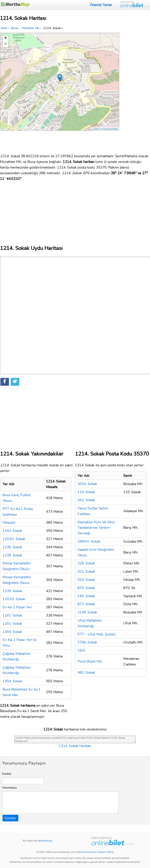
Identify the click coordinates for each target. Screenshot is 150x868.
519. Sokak (86, 580)
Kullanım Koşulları (87, 852)
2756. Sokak (87, 642)
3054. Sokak (87, 484)
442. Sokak (86, 500)
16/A (81, 650)
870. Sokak (86, 588)
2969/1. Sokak (89, 541)
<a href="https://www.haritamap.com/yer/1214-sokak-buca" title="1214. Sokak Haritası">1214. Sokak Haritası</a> (75, 739)
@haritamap (45, 841)
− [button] (6, 44)
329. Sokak (86, 563)
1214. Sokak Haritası (75, 746)
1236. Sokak (12, 547)
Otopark (9, 522)
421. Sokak (86, 571)
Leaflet (96, 129)
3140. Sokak (87, 612)
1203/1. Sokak (14, 539)
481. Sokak (86, 673)
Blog (111, 852)
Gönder (10, 818)
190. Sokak (86, 596)
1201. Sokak (12, 615)
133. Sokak (86, 492)
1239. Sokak (12, 555)
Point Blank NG (90, 661)
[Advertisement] (135, 91)
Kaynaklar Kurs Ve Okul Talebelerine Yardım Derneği (96, 528)
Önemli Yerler (101, 5)
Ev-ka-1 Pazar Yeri (17, 607)
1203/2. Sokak (14, 599)
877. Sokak (86, 604)
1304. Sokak (12, 632)
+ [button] (6, 38)
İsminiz (7, 774)
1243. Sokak (12, 531)
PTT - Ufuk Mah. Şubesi (97, 634)
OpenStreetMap (110, 129)
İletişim (102, 852)
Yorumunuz (10, 788)
